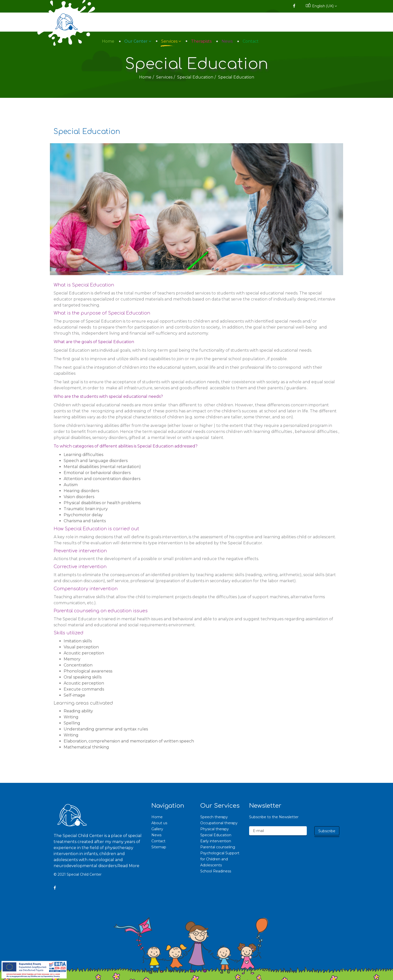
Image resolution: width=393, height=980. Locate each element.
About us (159, 823)
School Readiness (216, 871)
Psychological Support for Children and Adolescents (220, 859)
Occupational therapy (219, 823)
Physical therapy (215, 829)
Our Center (209, 22)
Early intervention (216, 841)
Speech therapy (214, 817)
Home (181, 22)
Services (242, 22)
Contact (324, 22)
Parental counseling (218, 847)
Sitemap (159, 847)
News (300, 22)
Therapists (274, 22)
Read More (128, 866)
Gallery (157, 829)
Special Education (195, 77)
